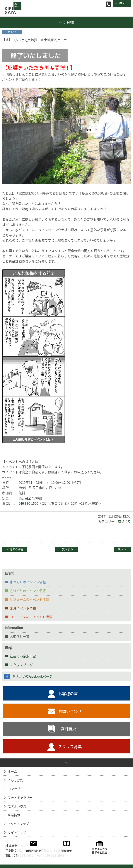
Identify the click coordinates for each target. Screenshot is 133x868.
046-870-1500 (28, 503)
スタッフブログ (21, 665)
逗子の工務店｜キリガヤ (12, 5)
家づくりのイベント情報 (28, 582)
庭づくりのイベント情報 (28, 591)
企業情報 (14, 815)
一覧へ (66, 549)
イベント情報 (66, 22)
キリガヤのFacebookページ (32, 676)
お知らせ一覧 (20, 637)
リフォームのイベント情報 (29, 600)
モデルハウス (17, 806)
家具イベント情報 (23, 608)
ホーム (12, 772)
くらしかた (15, 780)
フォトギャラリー (20, 798)
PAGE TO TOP (66, 763)
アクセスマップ (18, 824)
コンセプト (15, 789)
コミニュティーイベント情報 (31, 617)
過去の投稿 (15, 549)
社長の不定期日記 (23, 656)
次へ (122, 549)
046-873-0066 (108, 4)
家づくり (124, 522)
